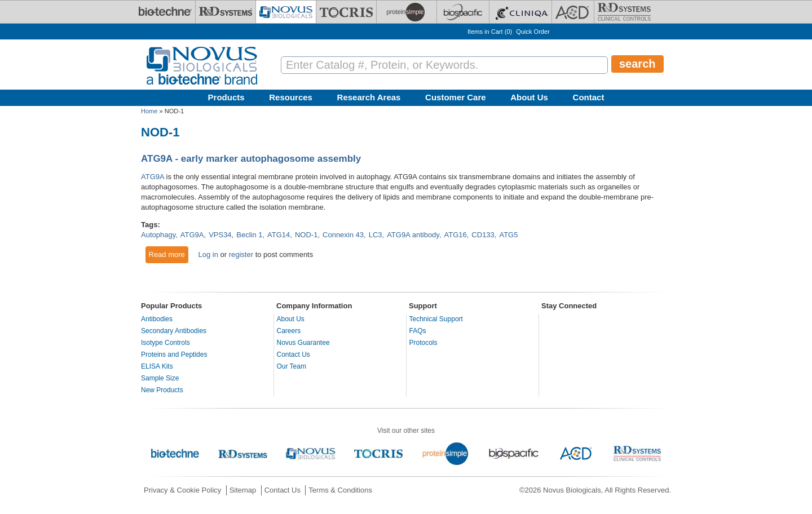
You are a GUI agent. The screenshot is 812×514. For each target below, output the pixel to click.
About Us (529, 97)
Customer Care (456, 97)
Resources (291, 97)
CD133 (483, 235)
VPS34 (220, 235)
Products (226, 97)
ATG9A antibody (413, 235)
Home (149, 111)
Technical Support (436, 319)
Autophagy (158, 235)
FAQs (418, 331)
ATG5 (508, 235)
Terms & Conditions (340, 490)
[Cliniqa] (520, 12)
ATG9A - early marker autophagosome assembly (251, 159)
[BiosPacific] (463, 12)
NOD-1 (306, 235)
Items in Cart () (490, 32)
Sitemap (243, 490)
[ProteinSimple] (407, 12)
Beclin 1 (249, 235)
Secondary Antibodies (174, 331)
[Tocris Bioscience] (346, 12)
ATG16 (456, 235)
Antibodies (157, 319)
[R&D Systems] (226, 12)
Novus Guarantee (303, 343)
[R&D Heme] (624, 12)
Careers (289, 331)
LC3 (376, 235)
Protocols (423, 343)
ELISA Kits (157, 366)
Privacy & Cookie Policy (182, 490)
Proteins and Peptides (174, 355)
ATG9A (153, 177)
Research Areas (369, 97)
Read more (169, 254)
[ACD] (573, 12)
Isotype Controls (166, 343)
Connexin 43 (343, 235)
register (241, 254)
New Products (162, 390)
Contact (589, 97)
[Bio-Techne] (165, 12)
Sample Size (160, 378)
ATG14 (279, 235)
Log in (208, 254)
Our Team (292, 366)
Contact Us (294, 355)
